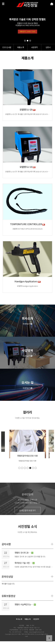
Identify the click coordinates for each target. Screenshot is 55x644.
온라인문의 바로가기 (28, 524)
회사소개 (19, 619)
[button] (25, 41)
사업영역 (36, 619)
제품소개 (28, 619)
